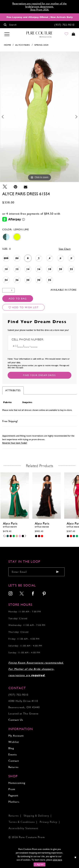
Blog (11, 748)
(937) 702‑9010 (18, 695)
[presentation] (15, 496)
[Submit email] (58, 572)
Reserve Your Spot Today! (15, 443)
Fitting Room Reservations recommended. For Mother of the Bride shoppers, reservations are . (36, 669)
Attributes (13, 390)
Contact (14, 761)
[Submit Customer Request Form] (39, 375)
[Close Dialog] (76, 857)
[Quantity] (8, 290)
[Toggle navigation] (7, 34)
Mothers (14, 802)
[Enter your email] (36, 572)
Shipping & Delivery (36, 816)
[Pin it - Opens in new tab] (15, 187)
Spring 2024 (41, 45)
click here (57, 860)
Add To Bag (18, 299)
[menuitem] (11, 594)
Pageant (13, 795)
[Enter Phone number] (30, 346)
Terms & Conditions (22, 822)
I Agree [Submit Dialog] (39, 864)
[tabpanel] (39, 117)
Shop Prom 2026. (40, 10)
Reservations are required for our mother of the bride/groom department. (39, 5)
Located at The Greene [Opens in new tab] (23, 714)
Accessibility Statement (23, 828)
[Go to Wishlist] (64, 35)
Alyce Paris (23, 45)
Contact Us (16, 720)
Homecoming (17, 783)
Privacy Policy (48, 822)
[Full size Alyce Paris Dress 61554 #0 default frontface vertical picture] (39, 117)
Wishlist (14, 742)
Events (13, 754)
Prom (12, 789)
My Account (16, 736)
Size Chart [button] (65, 249)
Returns (13, 767)
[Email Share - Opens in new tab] (26, 187)
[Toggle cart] (73, 35)
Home (8, 45)
